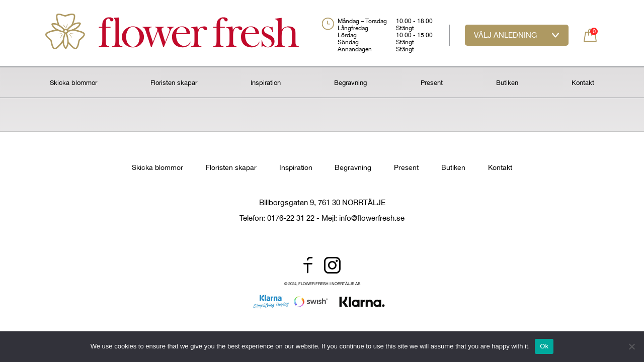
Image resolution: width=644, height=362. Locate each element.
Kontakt (583, 83)
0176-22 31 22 (291, 218)
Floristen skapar (174, 83)
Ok (544, 346)
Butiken (507, 83)
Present (432, 83)
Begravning (350, 83)
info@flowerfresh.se (372, 218)
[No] (631, 346)
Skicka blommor (73, 83)
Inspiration (266, 83)
